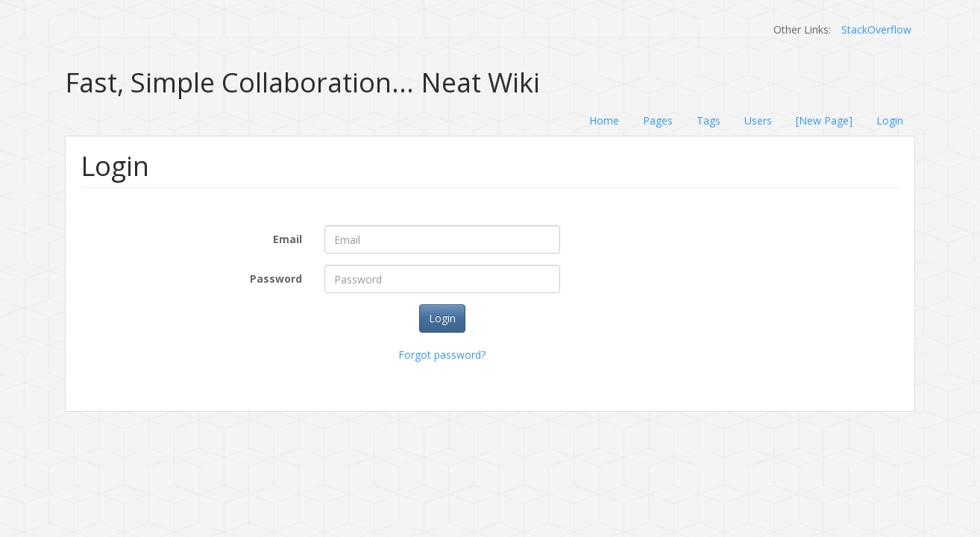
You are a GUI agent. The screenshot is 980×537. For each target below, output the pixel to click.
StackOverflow (876, 29)
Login (890, 120)
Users (758, 120)
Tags (709, 120)
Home (604, 120)
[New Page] (824, 120)
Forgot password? (442, 355)
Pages (658, 120)
